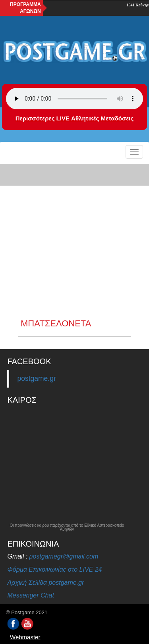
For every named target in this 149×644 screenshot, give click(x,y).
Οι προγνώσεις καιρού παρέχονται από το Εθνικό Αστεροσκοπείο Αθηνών (67, 528)
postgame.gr (36, 378)
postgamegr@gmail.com (64, 556)
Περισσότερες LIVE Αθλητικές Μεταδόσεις (74, 118)
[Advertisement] (74, 240)
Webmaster (25, 637)
